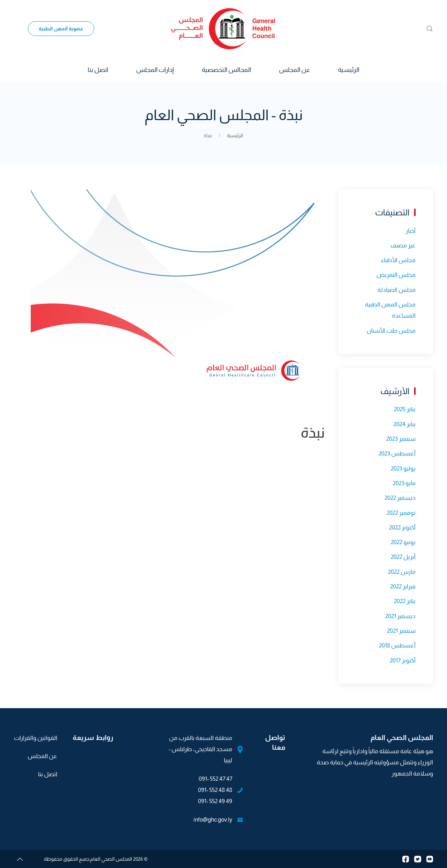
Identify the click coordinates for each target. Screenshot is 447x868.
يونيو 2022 (403, 542)
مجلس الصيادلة (397, 290)
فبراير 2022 (403, 587)
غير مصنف (403, 246)
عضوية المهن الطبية (61, 29)
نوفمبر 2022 (401, 513)
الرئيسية (349, 70)
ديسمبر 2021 (400, 616)
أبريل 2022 (403, 557)
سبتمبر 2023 (401, 439)
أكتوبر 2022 (402, 528)
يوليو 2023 (403, 469)
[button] (430, 29)
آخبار (411, 231)
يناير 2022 (405, 601)
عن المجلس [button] (295, 70)
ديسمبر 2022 (400, 498)
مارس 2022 (402, 572)
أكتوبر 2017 (403, 661)
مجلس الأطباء (398, 260)
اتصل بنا (98, 70)
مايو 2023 (404, 483)
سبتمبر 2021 (401, 631)
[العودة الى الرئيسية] (223, 29)
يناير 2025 (405, 409)
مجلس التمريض (396, 275)
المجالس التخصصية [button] (226, 70)
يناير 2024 (405, 424)
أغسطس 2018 (397, 646)
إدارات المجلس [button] (155, 70)
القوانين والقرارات (36, 738)
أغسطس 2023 (397, 454)
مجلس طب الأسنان (391, 331)
